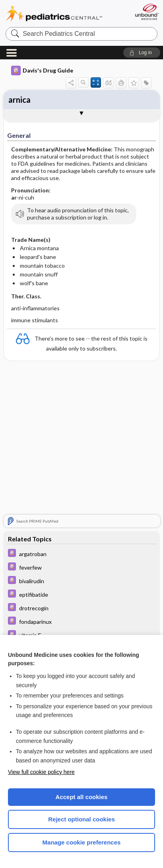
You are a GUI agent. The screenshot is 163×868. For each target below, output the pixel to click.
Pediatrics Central (54, 14)
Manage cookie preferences (82, 842)
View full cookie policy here (41, 772)
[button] (142, 53)
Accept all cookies (82, 797)
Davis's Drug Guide (42, 71)
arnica (19, 100)
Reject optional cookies (81, 819)
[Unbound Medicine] (147, 12)
